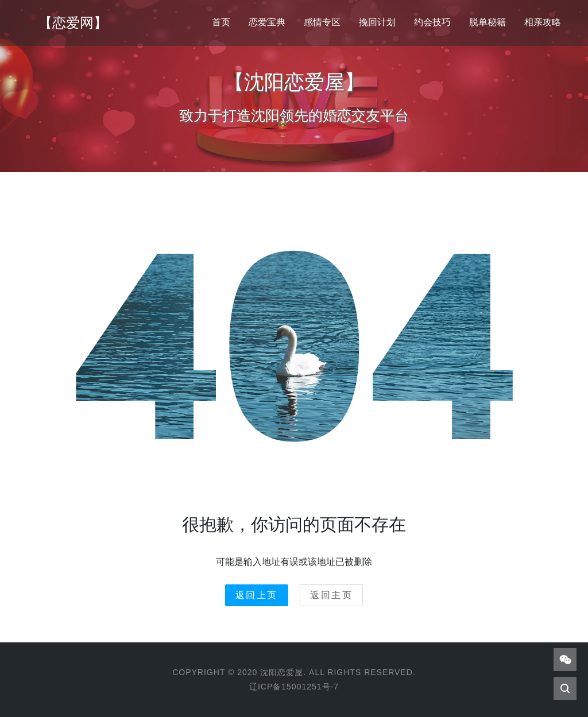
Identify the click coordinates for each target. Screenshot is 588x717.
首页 (221, 22)
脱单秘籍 (488, 22)
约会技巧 (432, 22)
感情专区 (322, 22)
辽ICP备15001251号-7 (294, 687)
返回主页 (331, 595)
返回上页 (257, 595)
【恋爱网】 (73, 23)
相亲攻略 (543, 22)
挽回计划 (377, 22)
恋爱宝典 (267, 22)
